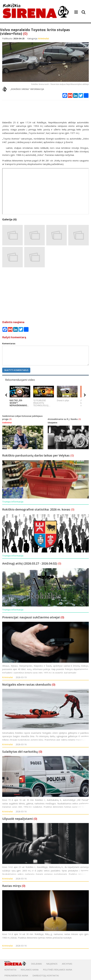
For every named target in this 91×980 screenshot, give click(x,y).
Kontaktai (10, 970)
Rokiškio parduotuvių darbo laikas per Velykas (36, 455)
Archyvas (67, 964)
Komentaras (9, 343)
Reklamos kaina (30, 970)
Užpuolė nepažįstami (18, 819)
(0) (25, 33)
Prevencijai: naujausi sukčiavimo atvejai (31, 617)
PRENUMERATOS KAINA (16, 976)
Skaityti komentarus (16, 370)
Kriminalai (8, 677)
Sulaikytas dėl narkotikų (20, 752)
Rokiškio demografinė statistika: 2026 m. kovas (36, 509)
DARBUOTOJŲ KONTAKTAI (46, 976)
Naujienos (52, 964)
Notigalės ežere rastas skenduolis (27, 684)
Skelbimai (36, 964)
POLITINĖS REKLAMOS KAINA (58, 970)
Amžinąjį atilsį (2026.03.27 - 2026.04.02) (30, 563)
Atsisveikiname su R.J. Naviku (63, 419)
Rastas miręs (12, 886)
